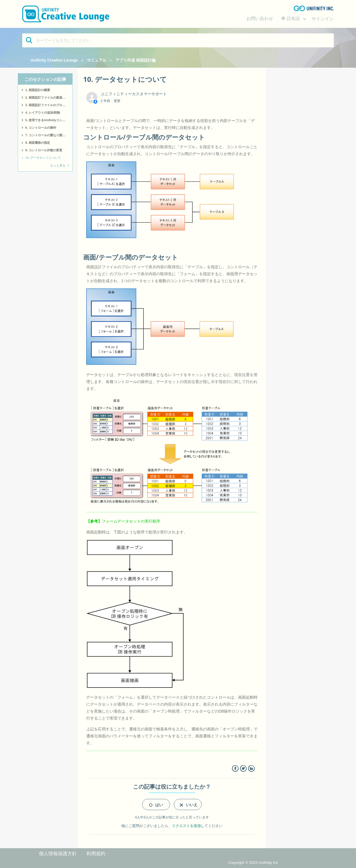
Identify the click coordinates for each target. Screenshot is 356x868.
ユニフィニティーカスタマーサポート (134, 94)
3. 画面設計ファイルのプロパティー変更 (49, 105)
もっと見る (58, 165)
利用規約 (96, 854)
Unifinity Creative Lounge (54, 60)
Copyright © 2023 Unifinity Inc (253, 863)
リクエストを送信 (186, 826)
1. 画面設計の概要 (38, 90)
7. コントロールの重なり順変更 (47, 135)
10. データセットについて (43, 158)
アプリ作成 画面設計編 (135, 60)
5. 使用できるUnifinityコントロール (49, 120)
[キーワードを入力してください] (178, 40)
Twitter (243, 769)
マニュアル (97, 60)
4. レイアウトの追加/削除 (43, 113)
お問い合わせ (260, 19)
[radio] (156, 804)
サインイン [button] (323, 19)
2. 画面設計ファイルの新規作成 (47, 97)
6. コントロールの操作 (41, 128)
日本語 (291, 19)
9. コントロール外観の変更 (44, 150)
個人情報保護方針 (58, 854)
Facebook (235, 769)
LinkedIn (251, 769)
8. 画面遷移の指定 (38, 143)
